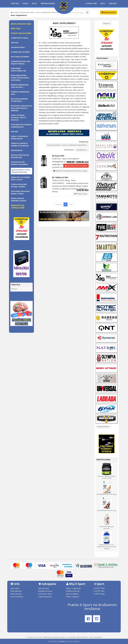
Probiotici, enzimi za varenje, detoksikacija (20, 145)
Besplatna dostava (21, 24)
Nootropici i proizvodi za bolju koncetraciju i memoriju (21, 108)
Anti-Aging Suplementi (20, 57)
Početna (15, 3)
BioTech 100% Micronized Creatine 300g (107, 477)
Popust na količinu (21, 33)
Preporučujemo (48, 3)
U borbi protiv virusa (20, 38)
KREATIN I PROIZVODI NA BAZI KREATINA (20, 156)
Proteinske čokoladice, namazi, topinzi (20, 193)
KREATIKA (14, 289)
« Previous (58, 204)
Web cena (16, 29)
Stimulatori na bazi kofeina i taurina (19, 186)
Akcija (25, 3)
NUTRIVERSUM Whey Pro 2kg (107, 510)
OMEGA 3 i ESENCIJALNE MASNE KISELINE (19, 138)
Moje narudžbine (72, 594)
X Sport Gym (91, 3)
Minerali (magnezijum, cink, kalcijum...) (20, 86)
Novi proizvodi (43, 588)
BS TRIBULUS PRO (60, 178)
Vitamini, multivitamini (20, 52)
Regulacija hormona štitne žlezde (19, 100)
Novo (34, 3)
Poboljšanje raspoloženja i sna (19, 70)
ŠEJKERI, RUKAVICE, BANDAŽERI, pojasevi (19, 200)
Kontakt (113, 3)
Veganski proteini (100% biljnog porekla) (21, 63)
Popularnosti (82, 150)
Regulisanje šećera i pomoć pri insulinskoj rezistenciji (20, 78)
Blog (103, 3)
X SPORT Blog (99, 594)
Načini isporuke (16, 594)
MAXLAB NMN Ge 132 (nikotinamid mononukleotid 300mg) (107, 547)
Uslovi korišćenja (17, 597)
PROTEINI (14, 132)
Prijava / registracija (73, 588)
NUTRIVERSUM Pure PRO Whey (107, 494)
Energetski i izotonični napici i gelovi (20, 179)
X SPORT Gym (99, 591)
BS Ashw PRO (58, 156)
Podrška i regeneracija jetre (20, 93)
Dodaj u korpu (81, 194)
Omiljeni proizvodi (73, 591)
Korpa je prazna (109, 12)
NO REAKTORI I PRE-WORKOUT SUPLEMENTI (20, 163)
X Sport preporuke (45, 597)
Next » (71, 204)
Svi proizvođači (103, 427)
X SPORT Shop (99, 588)
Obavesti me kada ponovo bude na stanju (70, 171)
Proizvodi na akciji (45, 594)
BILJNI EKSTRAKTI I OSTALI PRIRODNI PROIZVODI (40, 12)
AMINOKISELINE (17, 150)
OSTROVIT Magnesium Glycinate (107, 528)
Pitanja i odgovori (72, 597)
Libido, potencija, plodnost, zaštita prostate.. (18, 118)
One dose (15, 43)
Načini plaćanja (16, 591)
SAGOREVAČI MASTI (18, 47)
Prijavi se (107, 23)
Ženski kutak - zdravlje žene (18, 207)
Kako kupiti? (15, 588)
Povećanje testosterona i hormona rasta (21, 126)
